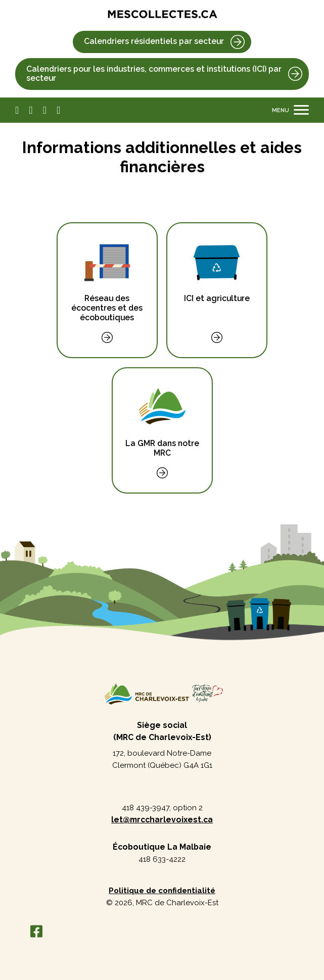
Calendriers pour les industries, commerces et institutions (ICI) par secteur (154, 74)
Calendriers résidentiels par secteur (154, 41)
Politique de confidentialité (162, 891)
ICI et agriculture (217, 270)
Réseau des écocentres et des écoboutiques (107, 280)
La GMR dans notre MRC (162, 420)
